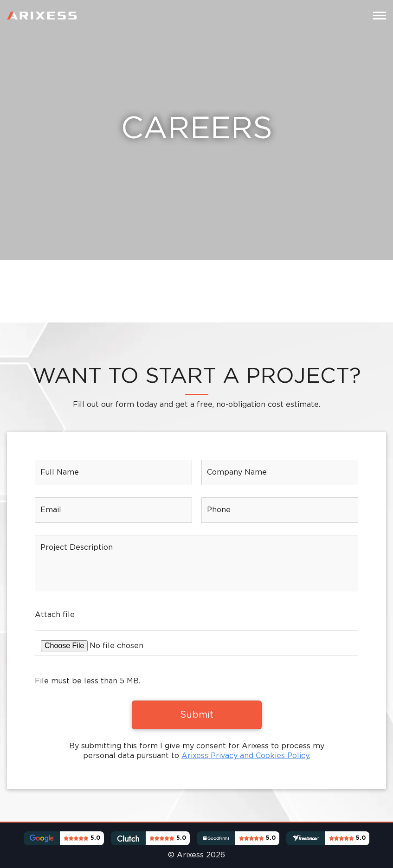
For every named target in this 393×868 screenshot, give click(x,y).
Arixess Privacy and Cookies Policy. (246, 756)
